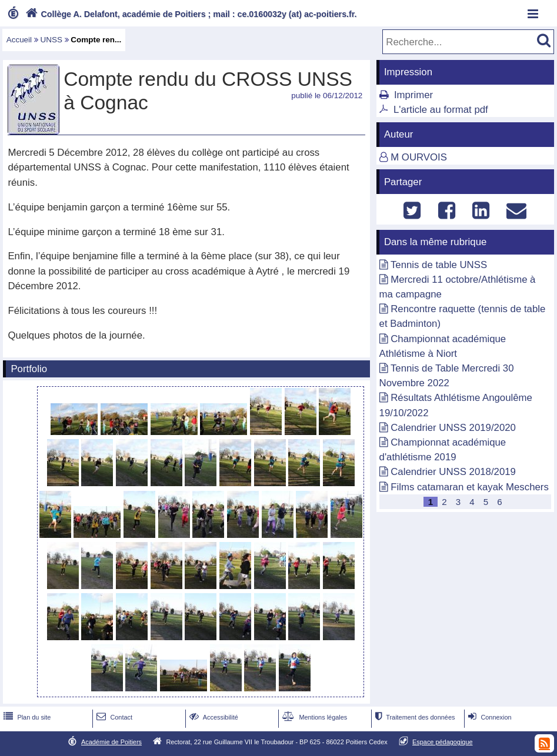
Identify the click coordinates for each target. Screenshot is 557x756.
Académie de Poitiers (111, 742)
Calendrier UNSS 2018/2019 (453, 472)
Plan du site (26, 717)
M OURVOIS (419, 157)
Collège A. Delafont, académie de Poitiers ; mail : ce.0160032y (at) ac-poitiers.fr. (190, 14)
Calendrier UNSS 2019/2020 (453, 428)
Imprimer (413, 95)
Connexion (488, 717)
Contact (113, 717)
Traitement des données (414, 717)
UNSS (51, 40)
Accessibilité (213, 717)
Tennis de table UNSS (439, 265)
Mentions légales (313, 717)
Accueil (19, 40)
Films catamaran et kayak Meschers (470, 487)
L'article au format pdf (441, 110)
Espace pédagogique (443, 742)
